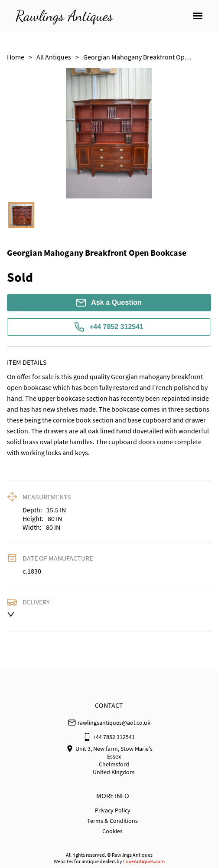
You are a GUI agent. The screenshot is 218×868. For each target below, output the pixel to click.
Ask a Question (109, 303)
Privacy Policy (113, 810)
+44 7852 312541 (109, 327)
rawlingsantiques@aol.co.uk (114, 723)
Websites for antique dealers (85, 861)
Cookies (112, 831)
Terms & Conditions (112, 821)
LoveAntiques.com (144, 861)
